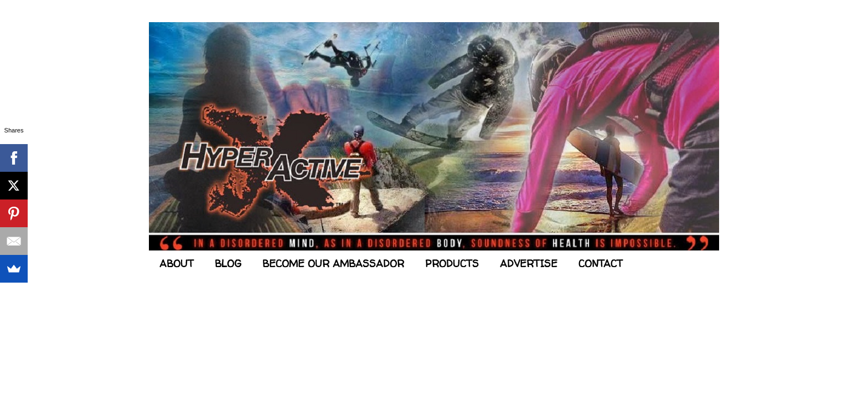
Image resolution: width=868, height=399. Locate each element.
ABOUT (177, 264)
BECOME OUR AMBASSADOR (333, 264)
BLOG (228, 264)
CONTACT (601, 264)
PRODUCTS (452, 264)
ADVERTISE (529, 264)
